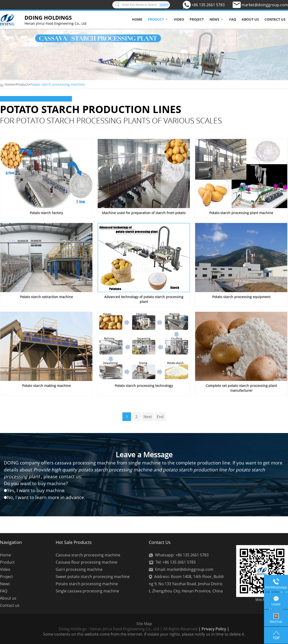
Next (148, 417)
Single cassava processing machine (87, 591)
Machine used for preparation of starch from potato (144, 213)
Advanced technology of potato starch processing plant (144, 299)
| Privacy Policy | (213, 629)
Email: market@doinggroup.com (184, 569)
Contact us (275, 19)
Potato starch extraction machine (46, 297)
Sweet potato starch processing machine (93, 577)
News (214, 19)
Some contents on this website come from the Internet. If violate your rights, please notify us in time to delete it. (144, 634)
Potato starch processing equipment (241, 297)
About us (250, 19)
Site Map (144, 624)
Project (197, 19)
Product (156, 19)
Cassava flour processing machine (87, 562)
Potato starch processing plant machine (241, 213)
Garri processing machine (79, 569)
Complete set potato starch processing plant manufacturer (241, 388)
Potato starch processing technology (144, 386)
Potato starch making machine (46, 386)
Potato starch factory (46, 213)
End (160, 417)
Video (179, 19)
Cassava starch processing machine (88, 555)
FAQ (233, 19)
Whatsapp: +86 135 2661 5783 (182, 555)
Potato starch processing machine (57, 84)
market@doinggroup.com (265, 5)
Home (137, 19)
